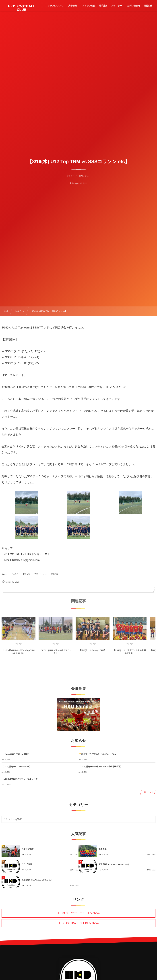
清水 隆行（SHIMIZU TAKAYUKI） (114, 864)
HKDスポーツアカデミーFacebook (78, 913)
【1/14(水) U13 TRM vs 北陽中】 (16, 754)
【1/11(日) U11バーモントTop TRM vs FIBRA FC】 (19, 654)
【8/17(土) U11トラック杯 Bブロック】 (56, 654)
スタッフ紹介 (28, 849)
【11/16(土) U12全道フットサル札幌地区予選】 (129, 654)
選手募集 (103, 849)
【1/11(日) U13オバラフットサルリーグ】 (21, 779)
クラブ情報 (27, 864)
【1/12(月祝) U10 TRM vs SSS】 (16, 767)
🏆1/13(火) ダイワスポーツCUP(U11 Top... (98, 754)
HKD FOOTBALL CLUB (22, 8)
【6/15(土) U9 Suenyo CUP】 (93, 652)
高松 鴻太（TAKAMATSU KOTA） (37, 880)
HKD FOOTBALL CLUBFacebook (78, 923)
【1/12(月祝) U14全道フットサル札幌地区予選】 (100, 767)
